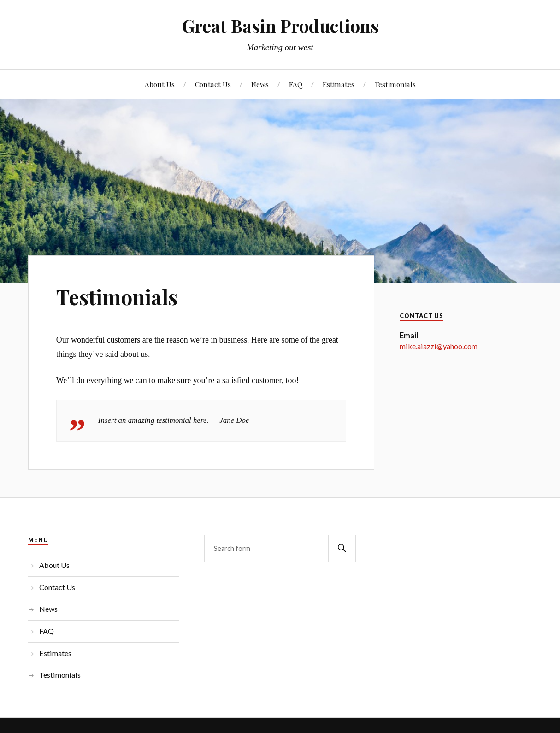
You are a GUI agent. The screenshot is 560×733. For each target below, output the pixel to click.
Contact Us (213, 84)
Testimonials (395, 84)
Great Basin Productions (280, 26)
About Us (160, 84)
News (260, 84)
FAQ (296, 84)
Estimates (339, 84)
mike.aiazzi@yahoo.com (439, 346)
